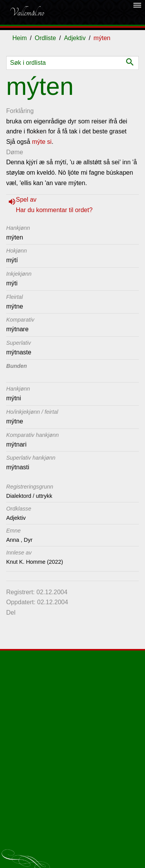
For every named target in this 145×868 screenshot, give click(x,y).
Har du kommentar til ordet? (54, 210)
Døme (15, 152)
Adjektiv (75, 38)
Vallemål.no (27, 12)
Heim (20, 38)
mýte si (42, 142)
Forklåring (20, 111)
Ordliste (45, 38)
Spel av (26, 200)
